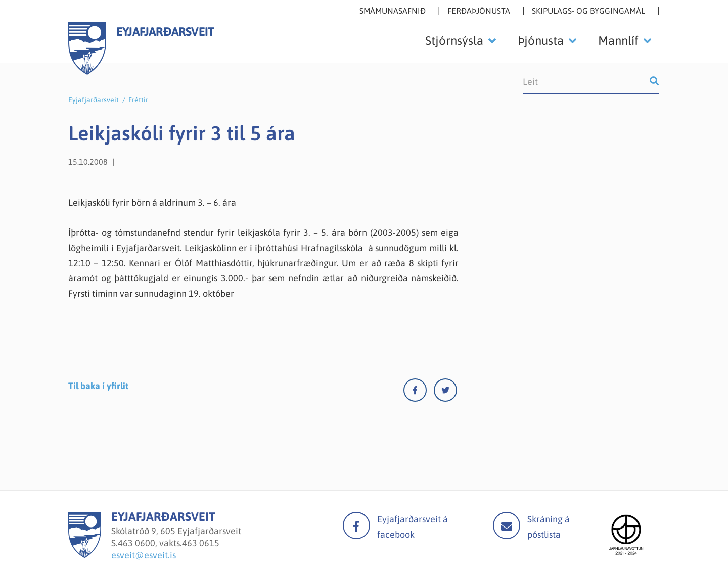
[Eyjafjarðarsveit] (85, 555)
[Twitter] (445, 392)
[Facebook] (419, 392)
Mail (507, 525)
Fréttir (138, 100)
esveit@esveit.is (144, 555)
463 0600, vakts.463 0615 (169, 543)
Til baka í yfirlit (98, 386)
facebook (356, 525)
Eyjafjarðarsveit (94, 100)
